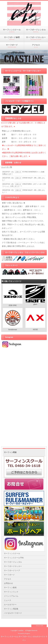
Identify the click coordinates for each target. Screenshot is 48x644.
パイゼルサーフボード (13, 613)
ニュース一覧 (7, 167)
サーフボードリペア (12, 571)
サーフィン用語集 (11, 609)
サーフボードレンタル (36, 31)
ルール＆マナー (10, 605)
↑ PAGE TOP (39, 626)
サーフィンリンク (11, 592)
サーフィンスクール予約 (14, 558)
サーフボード (12, 46)
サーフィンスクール (12, 31)
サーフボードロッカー (36, 38)
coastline (21, 631)
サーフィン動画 (10, 588)
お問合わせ (8, 583)
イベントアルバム (11, 596)
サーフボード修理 (12, 38)
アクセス (36, 46)
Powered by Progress (24, 633)
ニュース (8, 600)
